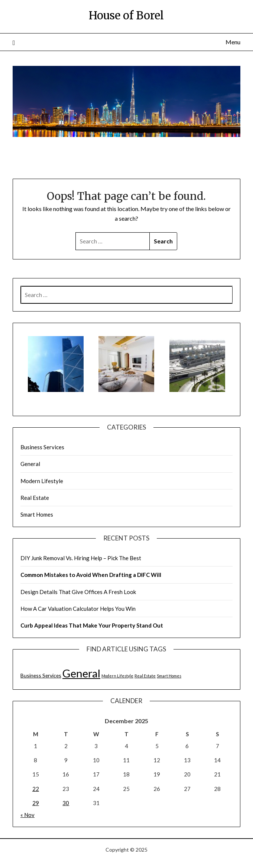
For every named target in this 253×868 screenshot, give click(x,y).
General (30, 464)
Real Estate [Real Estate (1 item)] (145, 676)
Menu (233, 42)
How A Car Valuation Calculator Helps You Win (78, 609)
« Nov (27, 815)
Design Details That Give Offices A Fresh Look (78, 592)
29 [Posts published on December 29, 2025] (36, 803)
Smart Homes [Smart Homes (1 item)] (169, 676)
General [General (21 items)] (81, 673)
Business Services (42, 447)
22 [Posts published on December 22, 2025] (36, 789)
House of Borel (126, 15)
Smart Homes (37, 514)
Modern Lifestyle (42, 481)
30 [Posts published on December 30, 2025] (66, 803)
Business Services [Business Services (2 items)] (41, 675)
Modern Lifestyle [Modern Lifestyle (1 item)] (117, 676)
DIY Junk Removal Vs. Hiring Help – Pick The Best (81, 558)
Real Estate (35, 498)
